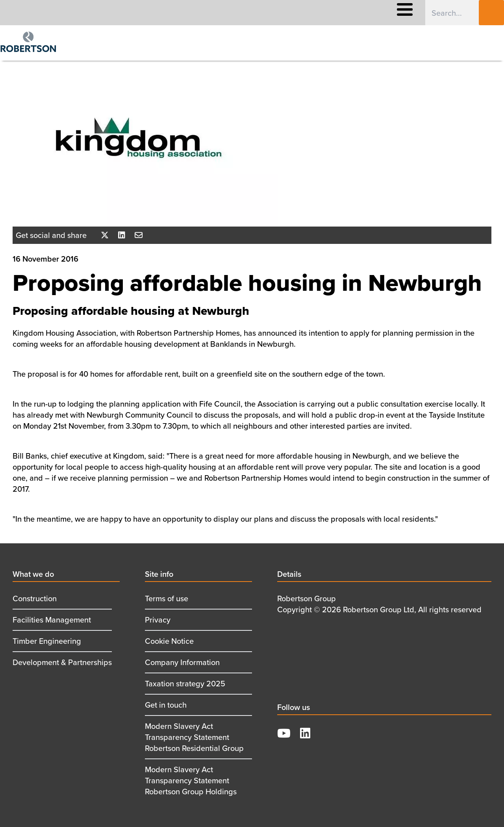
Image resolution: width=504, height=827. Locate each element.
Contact (356, 13)
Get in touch (166, 705)
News (323, 13)
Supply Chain (284, 13)
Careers (138, 13)
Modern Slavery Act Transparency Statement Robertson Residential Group (194, 737)
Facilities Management (52, 620)
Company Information (182, 662)
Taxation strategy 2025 (185, 683)
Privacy (158, 620)
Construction (35, 598)
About (170, 13)
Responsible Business (222, 13)
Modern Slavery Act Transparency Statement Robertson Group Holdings (191, 780)
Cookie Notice (169, 641)
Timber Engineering (47, 641)
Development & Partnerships (62, 662)
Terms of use (167, 598)
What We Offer (93, 13)
